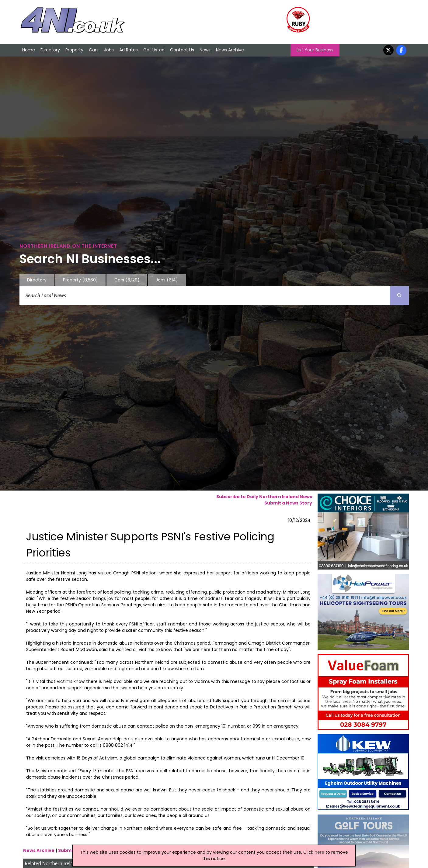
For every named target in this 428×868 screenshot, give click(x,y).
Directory (50, 50)
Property (74, 50)
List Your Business (315, 50)
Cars (94, 50)
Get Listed (154, 50)
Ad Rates (129, 50)
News (205, 50)
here (319, 852)
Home (29, 50)
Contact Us (182, 50)
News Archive (230, 50)
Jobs (109, 50)
